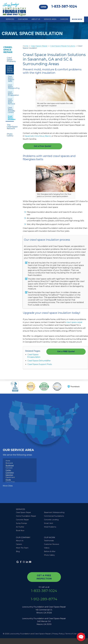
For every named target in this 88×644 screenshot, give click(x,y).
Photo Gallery (10, 135)
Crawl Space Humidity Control (10, 110)
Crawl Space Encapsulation (10, 94)
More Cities (8, 486)
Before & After (50, 551)
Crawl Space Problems (10, 60)
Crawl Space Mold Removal (10, 101)
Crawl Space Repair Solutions (10, 70)
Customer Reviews (52, 544)
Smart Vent (49, 523)
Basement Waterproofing (54, 512)
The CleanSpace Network (10, 127)
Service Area (50, 19)
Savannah (29, 136)
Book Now (77, 19)
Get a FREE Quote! (66, 351)
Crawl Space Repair (8, 50)
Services (10, 19)
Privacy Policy (58, 634)
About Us (36, 19)
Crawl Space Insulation (10, 118)
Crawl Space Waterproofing (10, 87)
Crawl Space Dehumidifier (39, 361)
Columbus (39, 136)
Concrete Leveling (51, 520)
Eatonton (9, 475)
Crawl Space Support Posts (40, 364)
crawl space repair (74, 322)
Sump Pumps (21, 523)
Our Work (23, 19)
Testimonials (49, 541)
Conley (8, 470)
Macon (48, 136)
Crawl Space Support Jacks (10, 79)
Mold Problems (50, 527)
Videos (47, 548)
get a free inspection (44, 577)
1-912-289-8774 (44, 599)
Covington (10, 473)
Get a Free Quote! (42, 146)
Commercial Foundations (54, 516)
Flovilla (8, 480)
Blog (18, 551)
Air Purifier (20, 527)
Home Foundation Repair (26, 516)
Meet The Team (22, 548)
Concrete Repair (22, 520)
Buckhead (10, 465)
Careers (64, 19)
